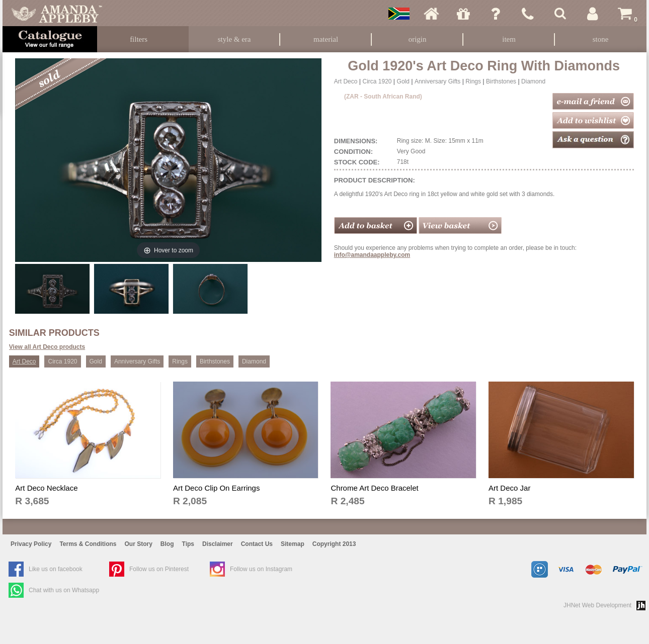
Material (326, 39)
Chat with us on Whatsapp (64, 590)
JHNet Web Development (597, 605)
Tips (188, 544)
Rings (473, 81)
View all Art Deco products (47, 347)
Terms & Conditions (88, 544)
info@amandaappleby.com (372, 255)
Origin (418, 39)
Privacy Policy (31, 544)
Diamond (533, 81)
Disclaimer (218, 544)
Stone (601, 39)
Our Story (139, 544)
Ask (496, 14)
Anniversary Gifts (437, 81)
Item (509, 39)
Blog (167, 544)
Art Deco (346, 81)
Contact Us (257, 544)
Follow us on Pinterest (159, 569)
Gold (403, 81)
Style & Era (234, 39)
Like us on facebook (56, 569)
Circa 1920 (377, 81)
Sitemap (293, 544)
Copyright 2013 (334, 544)
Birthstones (501, 81)
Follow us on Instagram (261, 569)
